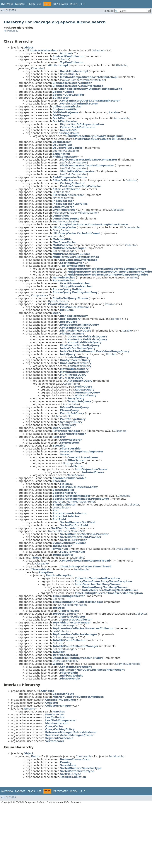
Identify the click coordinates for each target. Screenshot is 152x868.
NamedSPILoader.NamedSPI (66, 531)
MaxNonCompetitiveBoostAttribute (82, 80)
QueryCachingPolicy (65, 661)
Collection (98, 50)
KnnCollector (61, 59)
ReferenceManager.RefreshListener (75, 213)
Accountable (121, 118)
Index (74, 4)
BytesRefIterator (59, 301)
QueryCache (61, 230)
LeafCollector (61, 192)
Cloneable (37, 68)
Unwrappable (72, 463)
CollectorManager (64, 251)
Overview (7, 4)
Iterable (114, 112)
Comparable (39, 295)
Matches (133, 278)
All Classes (8, 10)
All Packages (11, 31)
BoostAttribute (69, 74)
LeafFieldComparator (74, 163)
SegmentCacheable (65, 151)
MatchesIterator (63, 198)
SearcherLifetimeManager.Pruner (74, 502)
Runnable (78, 558)
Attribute (121, 65)
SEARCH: (109, 11)
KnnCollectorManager (72, 605)
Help (82, 4)
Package (20, 4)
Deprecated (61, 4)
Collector (131, 180)
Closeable (117, 210)
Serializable (81, 569)
